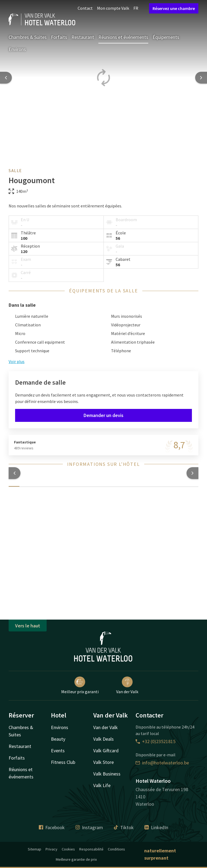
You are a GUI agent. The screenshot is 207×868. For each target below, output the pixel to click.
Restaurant (83, 37)
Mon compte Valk (113, 8)
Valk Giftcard (106, 751)
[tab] (14, 483)
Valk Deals (103, 739)
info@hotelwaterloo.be (162, 763)
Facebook (52, 827)
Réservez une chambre (174, 8)
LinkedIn (156, 827)
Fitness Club (63, 762)
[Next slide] (201, 78)
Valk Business (107, 774)
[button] (15, 473)
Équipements (166, 37)
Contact (85, 8)
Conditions (116, 849)
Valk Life (102, 785)
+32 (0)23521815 (156, 741)
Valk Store (103, 762)
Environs (17, 49)
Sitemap (34, 849)
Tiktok (124, 827)
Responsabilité (91, 849)
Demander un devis (103, 415)
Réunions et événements (123, 37)
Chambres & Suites (28, 37)
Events (58, 751)
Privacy (51, 849)
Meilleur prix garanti (80, 685)
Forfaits (59, 37)
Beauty (58, 739)
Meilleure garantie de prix (76, 859)
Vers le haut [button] (28, 626)
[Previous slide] (6, 78)
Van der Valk (127, 685)
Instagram (89, 827)
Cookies (68, 849)
